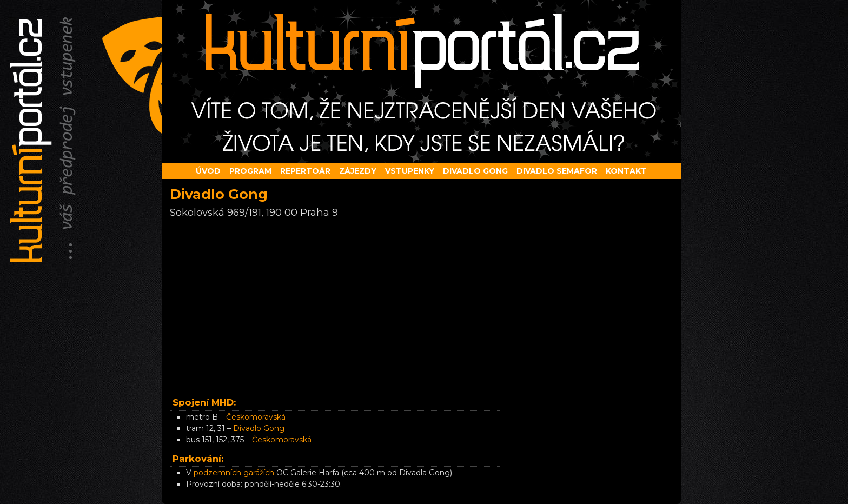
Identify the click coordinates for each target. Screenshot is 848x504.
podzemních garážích (234, 473)
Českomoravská (256, 417)
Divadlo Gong (259, 428)
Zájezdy (358, 171)
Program (250, 171)
